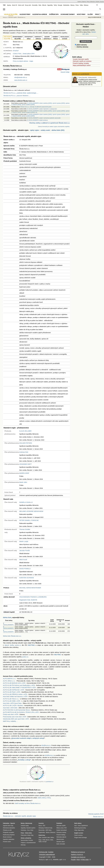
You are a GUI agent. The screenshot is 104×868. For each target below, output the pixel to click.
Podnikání (59, 823)
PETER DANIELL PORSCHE (29, 520)
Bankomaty (29, 823)
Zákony (72, 5)
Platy (32, 835)
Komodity (35, 5)
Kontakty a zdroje (24, 760)
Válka (81, 5)
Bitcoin (44, 5)
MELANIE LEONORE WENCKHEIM (31, 511)
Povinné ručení (7, 842)
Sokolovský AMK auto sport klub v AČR (16, 719)
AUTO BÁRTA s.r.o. (9, 679)
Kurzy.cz (5, 17)
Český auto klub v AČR (11, 714)
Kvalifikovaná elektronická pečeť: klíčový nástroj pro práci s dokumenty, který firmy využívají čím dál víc (89, 82)
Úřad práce (24, 835)
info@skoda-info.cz (21, 77)
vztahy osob (45, 130)
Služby (90, 14)
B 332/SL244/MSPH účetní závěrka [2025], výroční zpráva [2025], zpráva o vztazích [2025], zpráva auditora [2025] (40, 115)
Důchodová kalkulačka (9, 828)
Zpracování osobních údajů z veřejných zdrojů (28, 738)
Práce (77, 5)
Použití (73, 859)
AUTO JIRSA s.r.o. (9, 681)
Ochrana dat (43, 852)
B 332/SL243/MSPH (8, 631)
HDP (47, 830)
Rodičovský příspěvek (9, 835)
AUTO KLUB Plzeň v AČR (12, 692)
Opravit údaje (65, 72)
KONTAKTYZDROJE (38, 38)
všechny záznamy (82, 47)
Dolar (32, 830)
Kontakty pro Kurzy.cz (78, 857)
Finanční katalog (61, 835)
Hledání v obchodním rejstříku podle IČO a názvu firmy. (86, 32)
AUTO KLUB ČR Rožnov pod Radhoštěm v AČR (19, 685)
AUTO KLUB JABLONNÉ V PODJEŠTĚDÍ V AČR (19, 688)
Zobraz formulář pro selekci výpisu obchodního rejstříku (54, 127)
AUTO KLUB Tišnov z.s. (11, 699)
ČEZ (44, 826)
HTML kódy (85, 859)
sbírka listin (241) (58, 130)
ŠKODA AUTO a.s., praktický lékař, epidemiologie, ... (21, 93)
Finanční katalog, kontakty (81, 63)
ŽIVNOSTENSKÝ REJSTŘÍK (18, 38)
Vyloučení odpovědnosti (47, 854)
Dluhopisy (41, 828)
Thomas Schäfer (25, 529)
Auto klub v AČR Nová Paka (12, 703)
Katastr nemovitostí (62, 830)
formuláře (62, 844)
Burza (40, 826)
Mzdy (29, 835)
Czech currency (78, 835)
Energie (60, 5)
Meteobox (93, 2)
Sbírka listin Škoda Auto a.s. (12, 636)
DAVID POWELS (25, 569)
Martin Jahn (23, 482)
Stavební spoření (31, 828)
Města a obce (60, 828)
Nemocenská (24, 840)
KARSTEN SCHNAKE (27, 578)
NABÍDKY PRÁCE (55, 38)
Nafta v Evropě (43, 842)
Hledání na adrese (40, 14)
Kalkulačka (66, 5)
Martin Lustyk (24, 541)
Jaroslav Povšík (25, 550)
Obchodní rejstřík (12, 17)
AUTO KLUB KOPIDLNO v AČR (14, 690)
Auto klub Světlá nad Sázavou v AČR (15, 696)
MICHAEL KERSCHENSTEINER (30, 588)
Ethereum (53, 832)
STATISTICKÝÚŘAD (29, 38)
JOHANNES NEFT (26, 464)
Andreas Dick (24, 452)
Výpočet (13, 823)
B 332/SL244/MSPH (8, 628)
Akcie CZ (15, 5)
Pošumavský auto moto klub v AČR (15, 717)
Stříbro (52, 838)
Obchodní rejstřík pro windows (82, 61)
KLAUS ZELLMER (25, 431)
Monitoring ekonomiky (80, 828)
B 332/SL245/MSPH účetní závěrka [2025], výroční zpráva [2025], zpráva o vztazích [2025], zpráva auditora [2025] (40, 104)
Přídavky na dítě (7, 830)
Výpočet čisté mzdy (8, 826)
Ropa (40, 840)
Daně (58, 844)
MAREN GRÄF (24, 473)
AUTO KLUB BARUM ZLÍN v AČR (14, 683)
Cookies (51, 852)
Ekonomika (42, 830)
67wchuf (16, 51)
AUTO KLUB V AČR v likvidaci (13, 705)
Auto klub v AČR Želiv (10, 708)
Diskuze (86, 5)
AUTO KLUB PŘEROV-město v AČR (15, 694)
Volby (76, 830)
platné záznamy (81, 45)
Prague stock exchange (80, 838)
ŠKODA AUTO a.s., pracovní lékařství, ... (17, 96)
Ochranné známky (68, 14)
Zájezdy (84, 2)
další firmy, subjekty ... (10, 721)
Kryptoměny (42, 832)
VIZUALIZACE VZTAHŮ (65, 38)
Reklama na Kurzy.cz (78, 852)
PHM (44, 840)
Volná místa (28, 833)
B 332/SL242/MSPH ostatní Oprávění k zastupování (42, 109)
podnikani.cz (50, 782)
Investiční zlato (46, 838)
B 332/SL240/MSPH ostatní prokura (37, 120)
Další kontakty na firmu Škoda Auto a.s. (28, 803)
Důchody (23, 845)
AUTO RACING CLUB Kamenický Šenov (16, 710)
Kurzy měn (28, 5)
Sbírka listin (7, 617)
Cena (79, 826)
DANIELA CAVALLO (26, 502)
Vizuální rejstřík (11, 14)
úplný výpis (34, 130)
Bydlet (98, 2)
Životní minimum (7, 837)
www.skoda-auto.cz (21, 80)
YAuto (88, 2)
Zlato (40, 5)
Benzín (48, 840)
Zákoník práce (60, 839)
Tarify (55, 5)
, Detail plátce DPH (24, 54)
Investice (41, 823)
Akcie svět (21, 5)
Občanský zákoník (61, 837)
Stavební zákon (61, 842)
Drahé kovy (42, 835)
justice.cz (25, 657)
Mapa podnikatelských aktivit (82, 65)
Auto (76, 826)
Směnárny (24, 830)
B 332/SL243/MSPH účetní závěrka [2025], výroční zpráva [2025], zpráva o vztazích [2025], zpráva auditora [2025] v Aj (40, 112)
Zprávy (9, 5)
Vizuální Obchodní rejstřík (81, 59)
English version (79, 833)
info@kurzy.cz (46, 745)
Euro (28, 830)
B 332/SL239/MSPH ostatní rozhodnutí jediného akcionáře (44, 118)
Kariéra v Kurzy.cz (77, 854)
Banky (23, 823)
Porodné (31, 840)
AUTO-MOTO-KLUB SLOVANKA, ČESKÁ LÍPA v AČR (21, 712)
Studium (102, 2)
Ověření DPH (54, 14)
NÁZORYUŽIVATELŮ (47, 38)
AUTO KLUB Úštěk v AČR (12, 701)
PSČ (66, 828)
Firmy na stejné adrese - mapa (23, 61)
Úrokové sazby (25, 826)
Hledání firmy (25, 14)
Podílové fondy (48, 828)
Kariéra (79, 2)
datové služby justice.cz (13, 645)
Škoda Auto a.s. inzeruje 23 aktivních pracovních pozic (36, 107)
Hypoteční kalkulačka (9, 839)
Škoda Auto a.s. (22, 17)
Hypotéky (50, 5)
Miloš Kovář (23, 560)
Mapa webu (81, 830)
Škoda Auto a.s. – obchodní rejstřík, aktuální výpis (19, 816)
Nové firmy (81, 14)
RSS (78, 859)
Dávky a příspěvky (26, 838)
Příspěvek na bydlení (9, 832)
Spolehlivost (85, 826)
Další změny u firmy (44, 798)
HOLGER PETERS (26, 443)
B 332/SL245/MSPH (8, 624)
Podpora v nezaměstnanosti (28, 843)
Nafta (52, 840)
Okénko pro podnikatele (81, 74)
